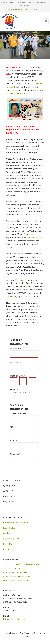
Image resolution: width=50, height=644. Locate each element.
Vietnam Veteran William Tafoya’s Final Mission (23, 564)
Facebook (7, 533)
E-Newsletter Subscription (16, 522)
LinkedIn (8, 544)
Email (6, 550)
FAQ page (19, 280)
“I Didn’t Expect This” (12, 568)
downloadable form (35, 237)
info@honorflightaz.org (19, 9)
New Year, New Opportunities (15, 572)
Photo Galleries (10, 528)
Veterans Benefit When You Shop (17, 580)
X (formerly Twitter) (13, 539)
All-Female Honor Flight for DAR (17, 576)
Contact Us (11, 296)
